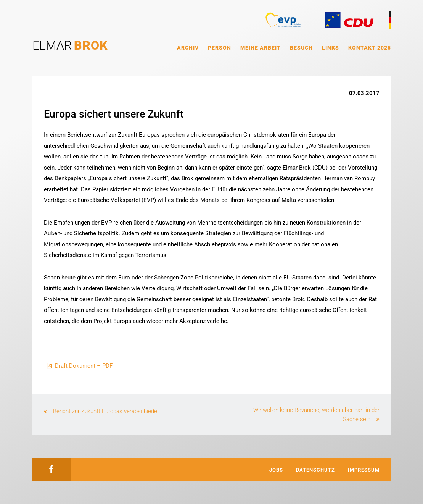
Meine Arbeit (261, 48)
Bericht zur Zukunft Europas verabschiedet (106, 411)
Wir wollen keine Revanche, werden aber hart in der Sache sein (316, 415)
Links (331, 48)
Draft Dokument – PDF (84, 366)
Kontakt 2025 (370, 48)
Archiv (188, 48)
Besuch (301, 48)
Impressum (364, 470)
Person (220, 48)
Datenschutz (315, 470)
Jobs (276, 470)
